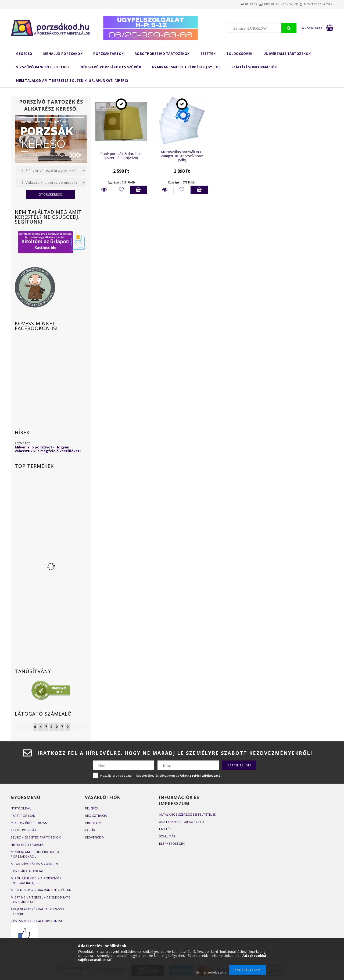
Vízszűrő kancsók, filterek (43, 67)
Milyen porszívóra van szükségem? (41, 890)
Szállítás (167, 836)
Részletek (104, 190)
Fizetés (165, 829)
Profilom (93, 823)
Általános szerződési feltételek (188, 814)
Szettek (208, 54)
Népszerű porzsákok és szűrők (111, 67)
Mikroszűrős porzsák (30, 823)
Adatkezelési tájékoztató (182, 822)
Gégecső (24, 54)
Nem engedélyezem (211, 972)
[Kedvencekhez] (121, 190)
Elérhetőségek (172, 843)
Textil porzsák (24, 830)
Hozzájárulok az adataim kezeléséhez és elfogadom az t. (161, 775)
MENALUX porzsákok (63, 54)
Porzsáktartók (109, 54)
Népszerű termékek (27, 845)
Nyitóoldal (21, 808)
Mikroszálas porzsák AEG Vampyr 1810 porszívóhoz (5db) (182, 156)
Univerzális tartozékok (287, 54)
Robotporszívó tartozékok (162, 54)
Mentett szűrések (315, 4)
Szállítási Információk (254, 67)
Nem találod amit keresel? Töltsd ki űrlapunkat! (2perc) (72, 81)
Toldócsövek (239, 54)
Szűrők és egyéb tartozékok (36, 837)
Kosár (90, 830)
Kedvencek (280, 4)
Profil (254, 4)
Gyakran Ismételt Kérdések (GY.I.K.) (186, 67)
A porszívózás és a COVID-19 (35, 864)
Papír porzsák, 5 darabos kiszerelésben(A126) (121, 156)
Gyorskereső (51, 194)
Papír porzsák (23, 816)
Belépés (229, 4)
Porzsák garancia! (27, 871)
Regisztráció (96, 816)
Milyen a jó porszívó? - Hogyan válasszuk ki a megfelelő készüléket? (48, 449)
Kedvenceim (95, 837)
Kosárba (138, 190)
